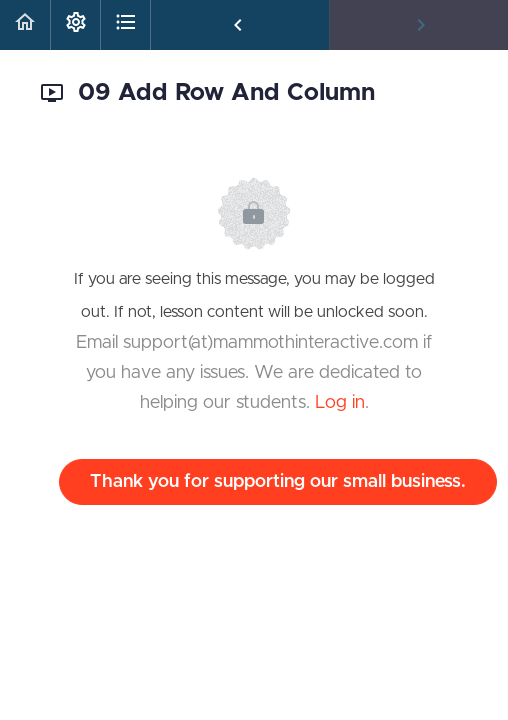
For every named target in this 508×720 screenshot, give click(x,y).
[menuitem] (75, 25)
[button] (25, 25)
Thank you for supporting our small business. (278, 482)
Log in (340, 403)
